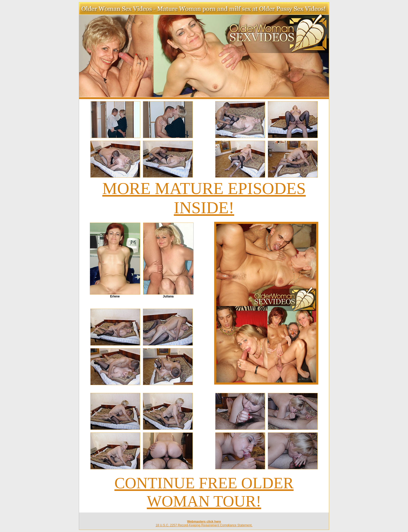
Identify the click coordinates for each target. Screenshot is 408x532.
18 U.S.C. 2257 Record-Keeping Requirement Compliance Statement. (204, 525)
